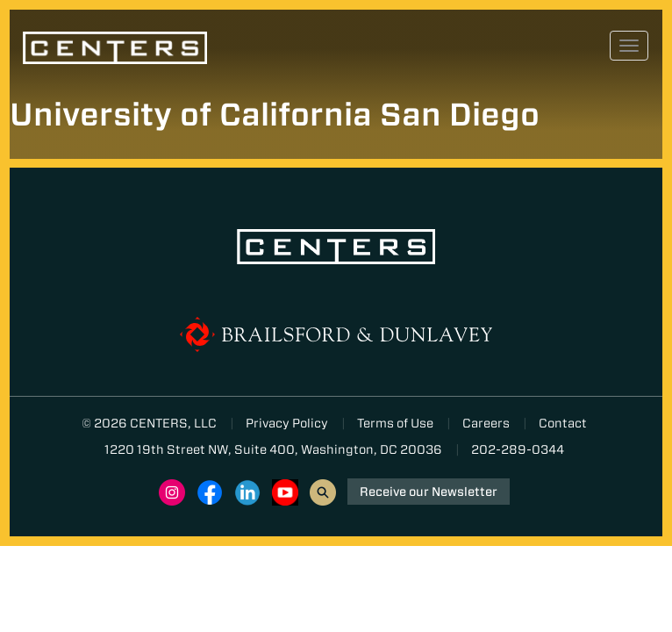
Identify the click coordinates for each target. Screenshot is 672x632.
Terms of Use (395, 423)
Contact (563, 423)
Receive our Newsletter (429, 492)
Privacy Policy (287, 423)
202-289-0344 (518, 449)
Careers (486, 423)
